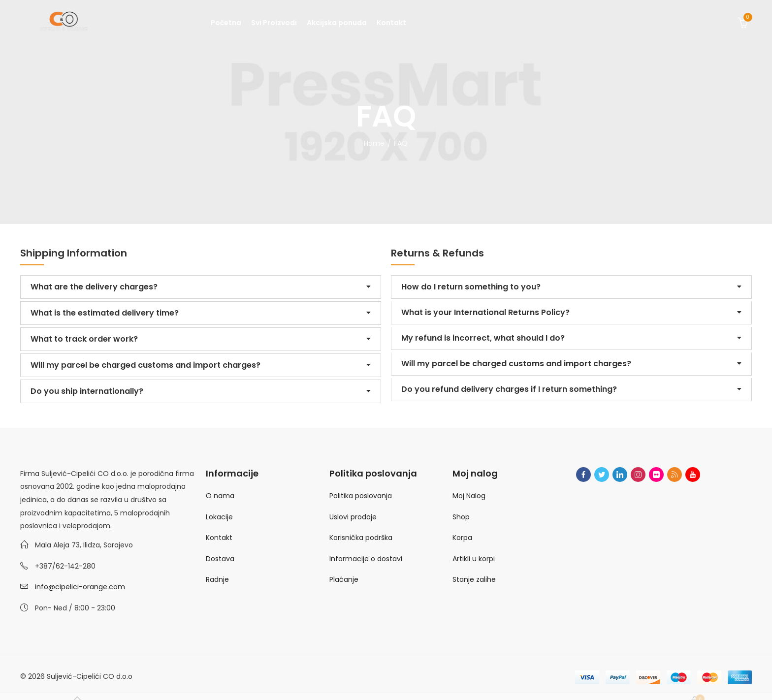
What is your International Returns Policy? (485, 312)
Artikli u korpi (474, 559)
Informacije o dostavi (366, 559)
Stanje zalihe (474, 579)
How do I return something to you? (471, 287)
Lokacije (219, 517)
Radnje (217, 579)
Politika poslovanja (361, 496)
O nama (220, 496)
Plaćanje (344, 579)
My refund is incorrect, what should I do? (483, 338)
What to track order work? (84, 339)
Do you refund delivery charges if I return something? (509, 389)
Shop (461, 517)
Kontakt (219, 538)
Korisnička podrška (361, 538)
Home (374, 143)
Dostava (220, 559)
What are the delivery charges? (94, 287)
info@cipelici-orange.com (80, 587)
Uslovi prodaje (353, 517)
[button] (201, 287)
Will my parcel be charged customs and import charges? (145, 365)
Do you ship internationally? (87, 391)
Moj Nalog (469, 496)
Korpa (462, 538)
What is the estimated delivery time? (105, 313)
